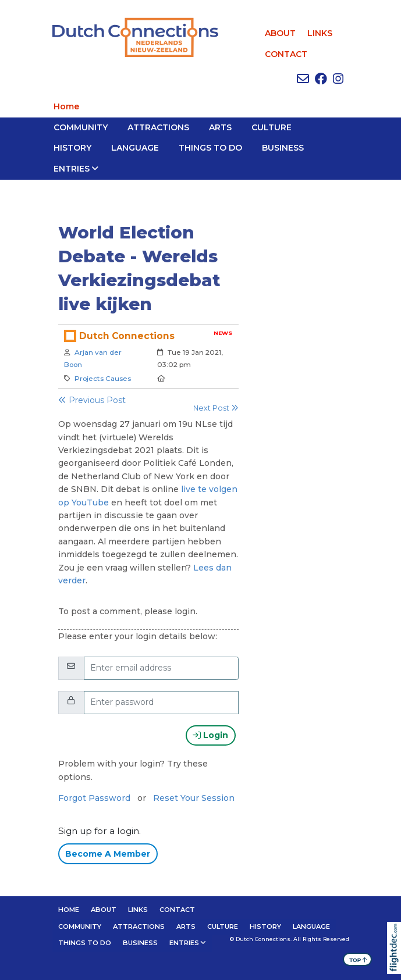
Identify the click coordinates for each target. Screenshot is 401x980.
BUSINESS (283, 148)
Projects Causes (103, 378)
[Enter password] (161, 703)
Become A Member (108, 854)
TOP (358, 959)
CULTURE (272, 127)
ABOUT (280, 33)
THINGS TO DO (210, 148)
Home (66, 106)
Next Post (216, 408)
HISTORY (72, 148)
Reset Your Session (194, 798)
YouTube (91, 503)
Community (81, 127)
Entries (72, 169)
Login (210, 735)
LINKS (320, 33)
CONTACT (286, 54)
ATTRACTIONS (158, 127)
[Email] (161, 668)
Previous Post (92, 400)
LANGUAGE (135, 148)
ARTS (220, 127)
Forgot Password (94, 798)
